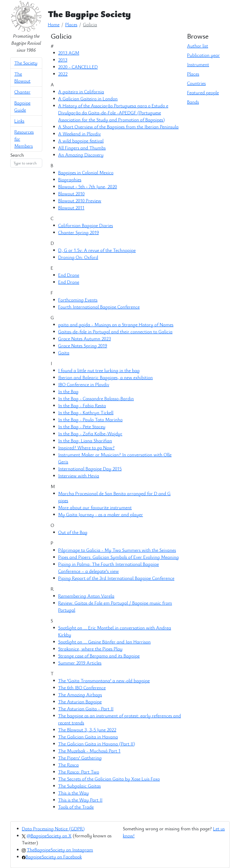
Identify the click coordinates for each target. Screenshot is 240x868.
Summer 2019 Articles (80, 663)
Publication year (203, 55)
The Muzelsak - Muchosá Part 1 (89, 751)
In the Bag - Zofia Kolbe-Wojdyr (90, 434)
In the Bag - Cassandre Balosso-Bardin (96, 398)
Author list (198, 46)
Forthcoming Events (78, 300)
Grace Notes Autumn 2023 (84, 339)
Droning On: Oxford (78, 257)
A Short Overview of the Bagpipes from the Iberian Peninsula (118, 127)
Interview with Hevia (79, 476)
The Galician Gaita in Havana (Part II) (97, 744)
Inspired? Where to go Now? (86, 448)
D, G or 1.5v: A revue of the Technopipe (97, 250)
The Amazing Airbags (80, 695)
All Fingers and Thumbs (82, 148)
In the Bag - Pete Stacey (82, 427)
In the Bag (68, 391)
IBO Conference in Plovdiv (84, 384)
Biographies (70, 180)
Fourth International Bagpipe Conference (99, 307)
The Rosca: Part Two (79, 772)
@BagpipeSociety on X (49, 836)
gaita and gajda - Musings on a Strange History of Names (116, 325)
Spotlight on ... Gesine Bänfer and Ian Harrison (104, 642)
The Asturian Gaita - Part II (86, 709)
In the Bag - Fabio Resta (82, 405)
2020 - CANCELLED (78, 67)
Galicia (90, 24)
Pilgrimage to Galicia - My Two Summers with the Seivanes (117, 550)
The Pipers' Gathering (80, 758)
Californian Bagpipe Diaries (86, 225)
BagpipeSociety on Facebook (54, 857)
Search (17, 155)
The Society (26, 63)
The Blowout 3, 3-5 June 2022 (87, 730)
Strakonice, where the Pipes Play (90, 649)
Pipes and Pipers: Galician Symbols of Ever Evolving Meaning (118, 557)
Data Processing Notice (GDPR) (53, 829)
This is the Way (73, 793)
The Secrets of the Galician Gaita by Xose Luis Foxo (109, 779)
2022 (63, 74)
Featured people (203, 93)
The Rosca (68, 765)
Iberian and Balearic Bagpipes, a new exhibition (105, 377)
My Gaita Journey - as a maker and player (101, 514)
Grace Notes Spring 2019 (83, 346)
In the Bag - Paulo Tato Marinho (90, 419)
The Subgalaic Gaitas (79, 786)
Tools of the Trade (76, 807)
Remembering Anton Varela (86, 596)
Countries (196, 83)
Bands (193, 102)
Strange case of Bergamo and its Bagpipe (99, 656)
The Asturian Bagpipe (80, 702)
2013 (63, 60)
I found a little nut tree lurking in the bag (99, 370)
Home (54, 24)
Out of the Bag (73, 532)
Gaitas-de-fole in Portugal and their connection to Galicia (115, 332)
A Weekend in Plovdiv (79, 134)
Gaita (64, 353)
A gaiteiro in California (81, 92)
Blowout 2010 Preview (80, 201)
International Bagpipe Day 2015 (90, 469)
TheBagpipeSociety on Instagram (60, 850)
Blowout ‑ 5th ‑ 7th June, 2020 (88, 187)
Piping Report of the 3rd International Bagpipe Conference (116, 578)
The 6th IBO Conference (82, 688)
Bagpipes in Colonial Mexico (86, 173)
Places (71, 24)
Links (19, 121)
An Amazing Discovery (81, 155)
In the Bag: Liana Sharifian (85, 441)
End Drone (69, 275)
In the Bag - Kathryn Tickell (86, 412)
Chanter (22, 92)
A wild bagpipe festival (81, 141)
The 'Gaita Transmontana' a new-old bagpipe (104, 681)
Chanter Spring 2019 (79, 232)
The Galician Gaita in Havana (88, 737)
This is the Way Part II (80, 800)
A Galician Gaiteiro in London (88, 99)
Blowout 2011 (71, 208)
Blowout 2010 (71, 194)
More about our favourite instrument (95, 507)
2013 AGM (69, 53)
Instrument (198, 64)
